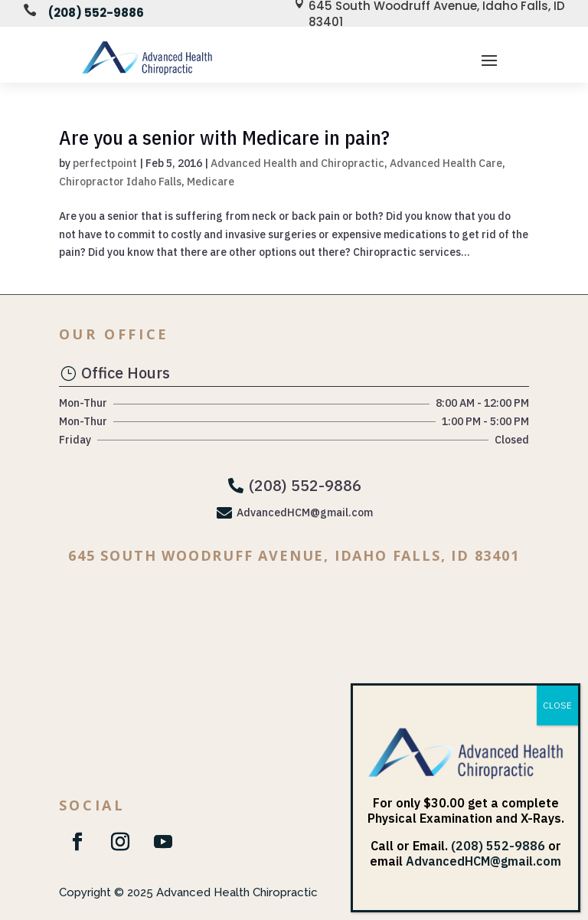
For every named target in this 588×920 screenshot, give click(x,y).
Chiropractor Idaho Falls (120, 182)
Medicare (211, 182)
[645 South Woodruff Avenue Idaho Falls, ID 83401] (294, 676)
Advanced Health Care (446, 163)
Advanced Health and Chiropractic (297, 163)
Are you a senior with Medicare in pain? (224, 137)
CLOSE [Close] (557, 705)
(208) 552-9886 (96, 13)
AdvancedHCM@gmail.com (483, 861)
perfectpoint (105, 163)
